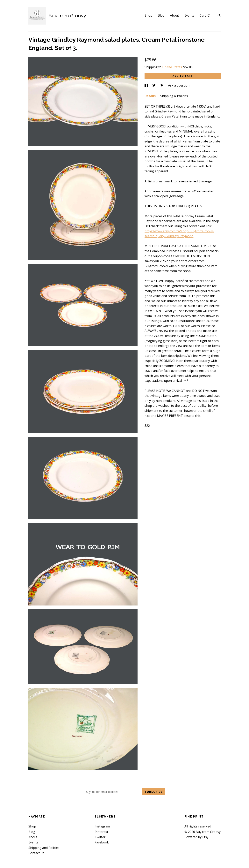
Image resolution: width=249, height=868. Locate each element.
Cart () (205, 15)
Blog (161, 15)
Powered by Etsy (196, 837)
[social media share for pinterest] (162, 85)
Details (150, 96)
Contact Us (36, 853)
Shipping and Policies (44, 848)
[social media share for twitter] (154, 85)
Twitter (100, 837)
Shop (149, 15)
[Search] (219, 16)
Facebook (102, 842)
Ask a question (179, 85)
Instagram (102, 826)
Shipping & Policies (174, 96)
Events (189, 15)
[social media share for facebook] (146, 85)
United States (172, 67)
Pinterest (101, 832)
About (174, 15)
